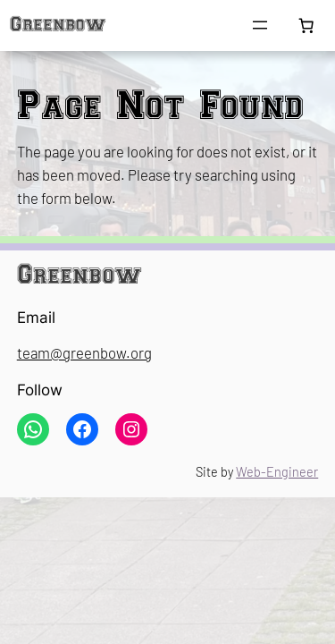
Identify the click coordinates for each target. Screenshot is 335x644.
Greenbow (58, 25)
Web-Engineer (277, 472)
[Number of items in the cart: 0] (306, 26)
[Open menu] (260, 25)
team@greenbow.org (84, 352)
